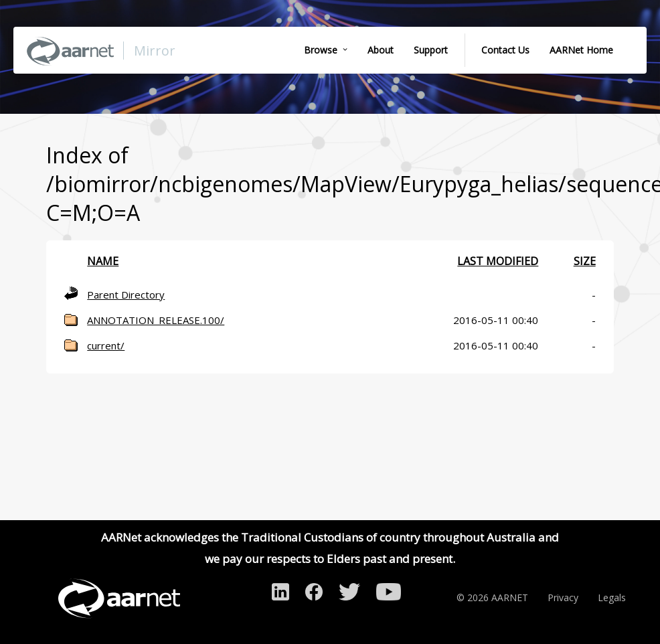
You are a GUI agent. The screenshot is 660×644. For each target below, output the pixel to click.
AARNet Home (581, 50)
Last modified (498, 261)
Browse (321, 50)
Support (431, 50)
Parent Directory (126, 295)
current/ (106, 345)
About (381, 50)
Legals (612, 597)
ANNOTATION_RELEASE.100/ (156, 320)
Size (585, 261)
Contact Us (505, 50)
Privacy (563, 597)
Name (103, 261)
